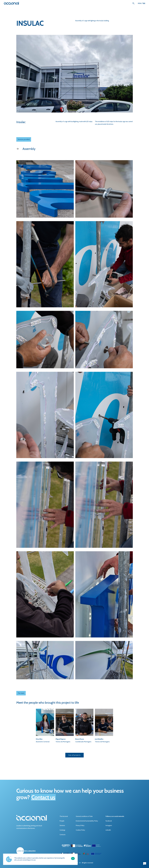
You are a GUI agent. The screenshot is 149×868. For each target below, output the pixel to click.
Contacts (63, 835)
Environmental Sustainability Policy (87, 821)
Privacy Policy (80, 825)
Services (62, 825)
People (62, 821)
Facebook (109, 821)
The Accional (64, 816)
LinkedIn (108, 830)
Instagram (109, 825)
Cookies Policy (80, 830)
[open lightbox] (45, 189)
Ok (73, 859)
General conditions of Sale (84, 816)
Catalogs (62, 830)
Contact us (43, 797)
